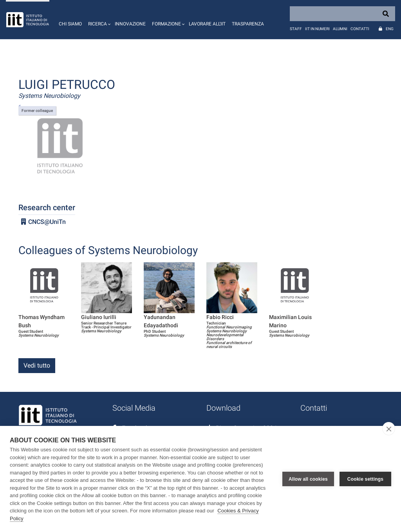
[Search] (342, 14)
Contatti (360, 29)
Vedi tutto (37, 365)
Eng (390, 29)
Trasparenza (248, 24)
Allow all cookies (308, 479)
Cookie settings (365, 479)
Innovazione (130, 24)
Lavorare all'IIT (207, 24)
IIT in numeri (317, 29)
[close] (389, 429)
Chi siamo (70, 24)
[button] (98, 20)
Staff (296, 29)
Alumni (340, 29)
